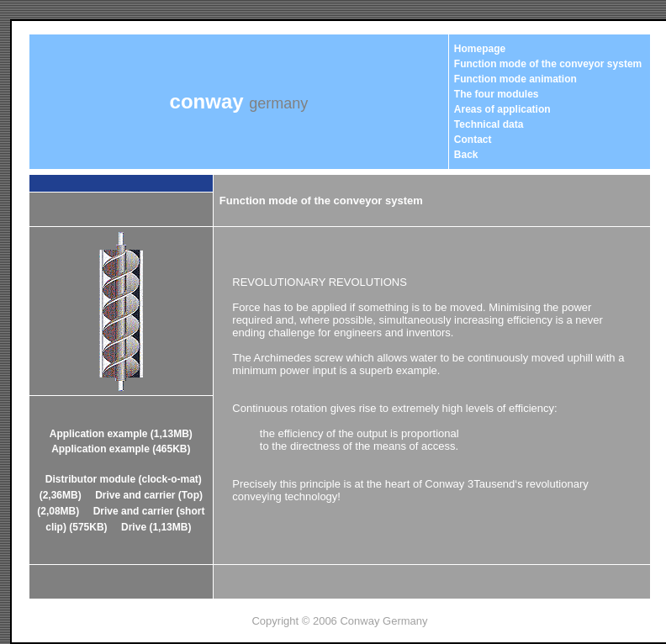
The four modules (497, 94)
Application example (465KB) (121, 449)
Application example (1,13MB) (121, 434)
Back (466, 155)
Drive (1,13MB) (156, 527)
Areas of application (502, 109)
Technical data (489, 124)
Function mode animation (515, 79)
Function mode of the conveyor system (548, 64)
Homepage (480, 49)
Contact (473, 140)
